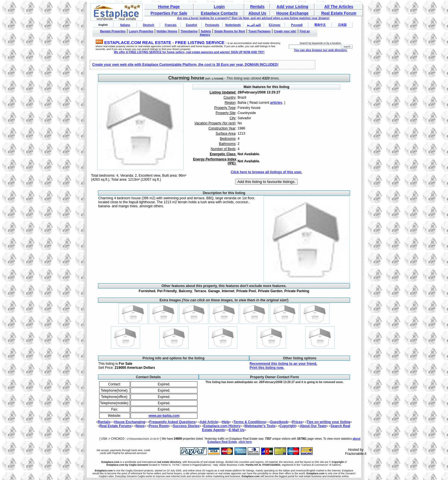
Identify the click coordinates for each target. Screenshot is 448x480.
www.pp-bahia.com (164, 416)
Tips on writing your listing (328, 422)
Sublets (206, 31)
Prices (297, 422)
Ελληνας (275, 25)
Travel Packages (259, 31)
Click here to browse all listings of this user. (266, 172)
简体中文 (320, 25)
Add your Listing (292, 7)
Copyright (288, 426)
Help (226, 422)
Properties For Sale (169, 13)
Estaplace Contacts (219, 13)
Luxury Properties (141, 31)
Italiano (125, 25)
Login (219, 7)
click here (245, 442)
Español (192, 25)
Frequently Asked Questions (172, 422)
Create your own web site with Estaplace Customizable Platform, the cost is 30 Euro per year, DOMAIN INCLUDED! (185, 65)
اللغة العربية (254, 25)
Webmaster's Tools (260, 426)
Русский (297, 25)
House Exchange (292, 13)
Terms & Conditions (250, 422)
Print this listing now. (267, 368)
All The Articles (339, 7)
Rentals (257, 7)
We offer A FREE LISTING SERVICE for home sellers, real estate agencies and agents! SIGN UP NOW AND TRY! (189, 52)
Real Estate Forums (115, 426)
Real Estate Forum (339, 13)
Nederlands (233, 25)
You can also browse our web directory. (320, 50)
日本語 (342, 25)
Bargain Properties (113, 31)
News (140, 426)
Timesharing (189, 31)
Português (212, 25)
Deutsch (148, 25)
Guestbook (279, 422)
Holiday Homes (167, 31)
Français (171, 25)
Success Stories (186, 426)
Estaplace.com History (222, 426)
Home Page (169, 7)
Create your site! (285, 31)
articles (276, 103)
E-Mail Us (237, 430)
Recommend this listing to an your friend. (284, 364)
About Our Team (313, 426)
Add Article (209, 422)
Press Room (159, 426)
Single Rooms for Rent (230, 31)
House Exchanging (130, 422)
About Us (257, 13)
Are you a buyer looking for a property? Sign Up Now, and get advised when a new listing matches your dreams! (253, 18)
